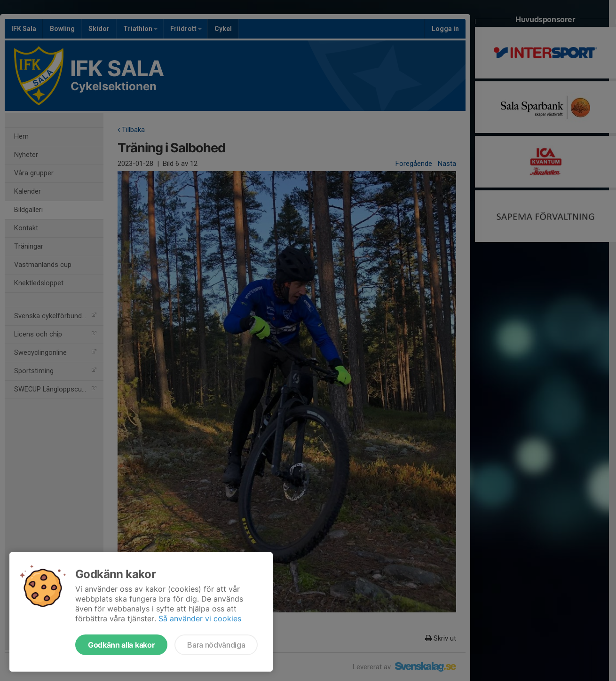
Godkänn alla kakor (121, 645)
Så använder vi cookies (200, 618)
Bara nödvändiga (216, 645)
